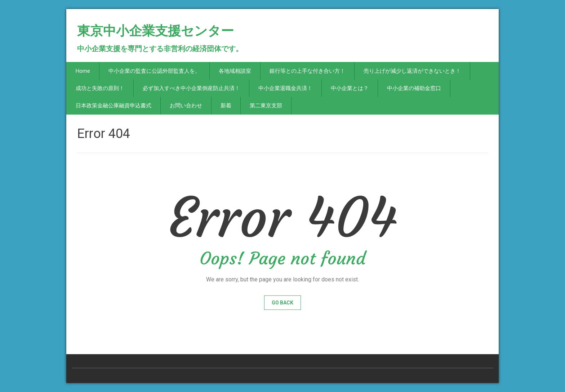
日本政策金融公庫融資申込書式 (114, 106)
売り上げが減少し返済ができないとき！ (412, 71)
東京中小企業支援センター (155, 34)
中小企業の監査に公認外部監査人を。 (154, 71)
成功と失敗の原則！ (100, 88)
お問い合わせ (186, 106)
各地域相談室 (235, 71)
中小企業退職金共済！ (285, 88)
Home (83, 71)
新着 (226, 106)
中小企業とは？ (350, 88)
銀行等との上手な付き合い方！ (307, 71)
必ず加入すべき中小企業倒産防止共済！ (191, 88)
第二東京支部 (266, 106)
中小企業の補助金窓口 (414, 88)
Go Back (282, 303)
